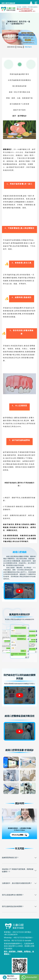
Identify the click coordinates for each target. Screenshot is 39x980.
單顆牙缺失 (28, 47)
